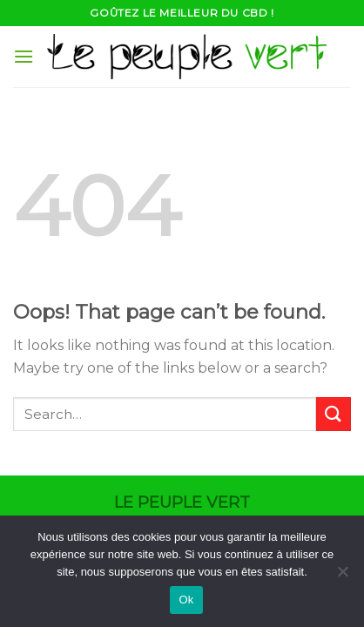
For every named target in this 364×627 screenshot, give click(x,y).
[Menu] (24, 56)
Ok (186, 600)
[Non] (342, 576)
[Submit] (334, 414)
